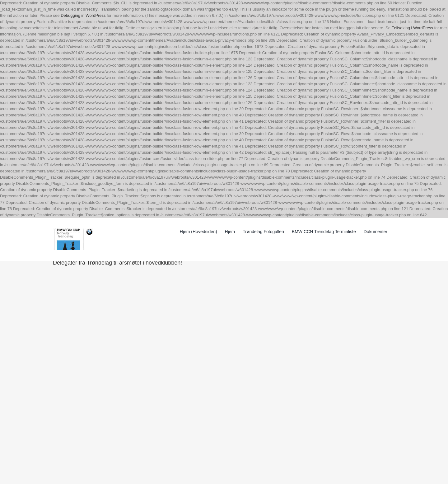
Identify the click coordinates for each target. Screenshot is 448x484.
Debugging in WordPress (83, 15)
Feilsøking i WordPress (412, 28)
